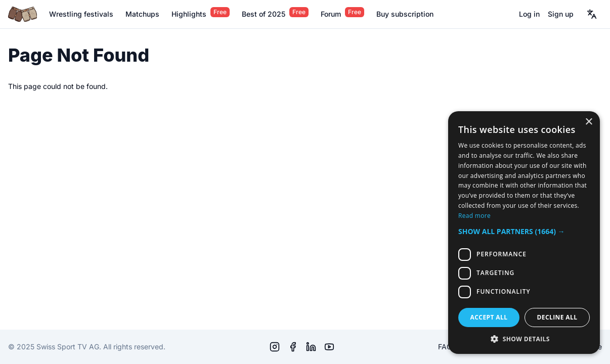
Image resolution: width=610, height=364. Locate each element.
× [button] (589, 122)
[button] (524, 231)
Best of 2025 (264, 14)
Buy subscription (405, 14)
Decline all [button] (557, 317)
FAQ (445, 347)
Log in (529, 14)
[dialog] (524, 233)
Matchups (142, 14)
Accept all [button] (489, 317)
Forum (331, 14)
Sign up (561, 14)
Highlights (189, 14)
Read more (474, 216)
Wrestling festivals (81, 14)
